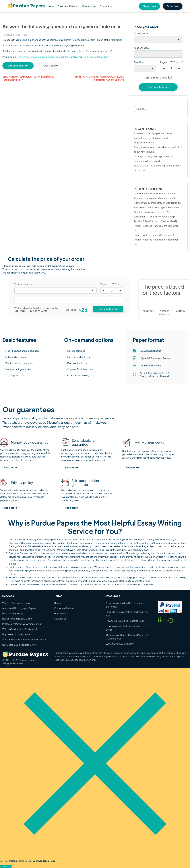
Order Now (6, 866)
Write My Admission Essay (16, 603)
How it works (89, 6)
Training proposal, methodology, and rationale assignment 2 (99, 78)
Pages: (104, 284)
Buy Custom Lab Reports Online (19, 645)
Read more (10, 467)
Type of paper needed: (27, 284)
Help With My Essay (13, 613)
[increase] (179, 68)
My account (149, 6)
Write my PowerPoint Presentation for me (24, 639)
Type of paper (141, 33)
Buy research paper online (16, 634)
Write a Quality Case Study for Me (20, 629)
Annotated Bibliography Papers (19, 608)
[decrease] (164, 68)
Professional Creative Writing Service (22, 624)
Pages (163, 62)
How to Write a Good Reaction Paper (126, 621)
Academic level (142, 48)
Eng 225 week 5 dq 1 (144, 142)
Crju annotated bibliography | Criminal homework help (28, 78)
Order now (173, 6)
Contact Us (106, 6)
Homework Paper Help (15, 35)
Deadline (139, 62)
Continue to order (18, 65)
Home (51, 6)
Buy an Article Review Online (17, 619)
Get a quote (51, 65)
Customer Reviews (68, 6)
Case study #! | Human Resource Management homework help (156, 226)
